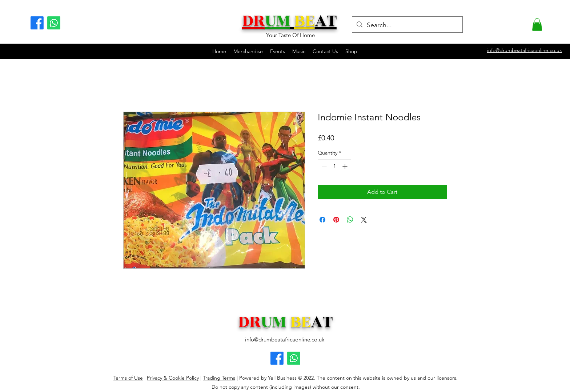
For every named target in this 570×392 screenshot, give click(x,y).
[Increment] (346, 166)
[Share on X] (364, 220)
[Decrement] (323, 166)
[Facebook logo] (277, 358)
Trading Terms (219, 378)
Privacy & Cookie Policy (173, 378)
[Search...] (407, 25)
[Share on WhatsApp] (350, 220)
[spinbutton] (334, 166)
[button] (537, 25)
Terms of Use (128, 378)
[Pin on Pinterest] (336, 220)
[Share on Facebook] (322, 220)
